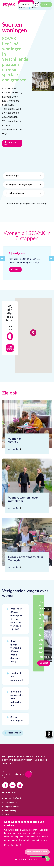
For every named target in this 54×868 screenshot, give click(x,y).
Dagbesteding (11, 802)
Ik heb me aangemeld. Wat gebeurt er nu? (17, 702)
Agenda (34, 7)
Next (51, 264)
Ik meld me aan (10, 143)
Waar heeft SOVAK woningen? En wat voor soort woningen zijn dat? (16, 622)
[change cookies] (37, 852)
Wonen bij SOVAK (13, 798)
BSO (7, 815)
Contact (46, 5)
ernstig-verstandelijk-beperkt (20, 188)
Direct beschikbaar (15, 196)
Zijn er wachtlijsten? (17, 722)
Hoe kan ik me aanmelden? (17, 680)
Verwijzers (26, 5)
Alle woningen (10, 351)
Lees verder (14, 455)
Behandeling (11, 811)
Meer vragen (13, 736)
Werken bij (24, 8)
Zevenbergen (13, 179)
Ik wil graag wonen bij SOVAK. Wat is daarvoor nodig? (16, 655)
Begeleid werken (12, 807)
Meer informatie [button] (11, 845)
